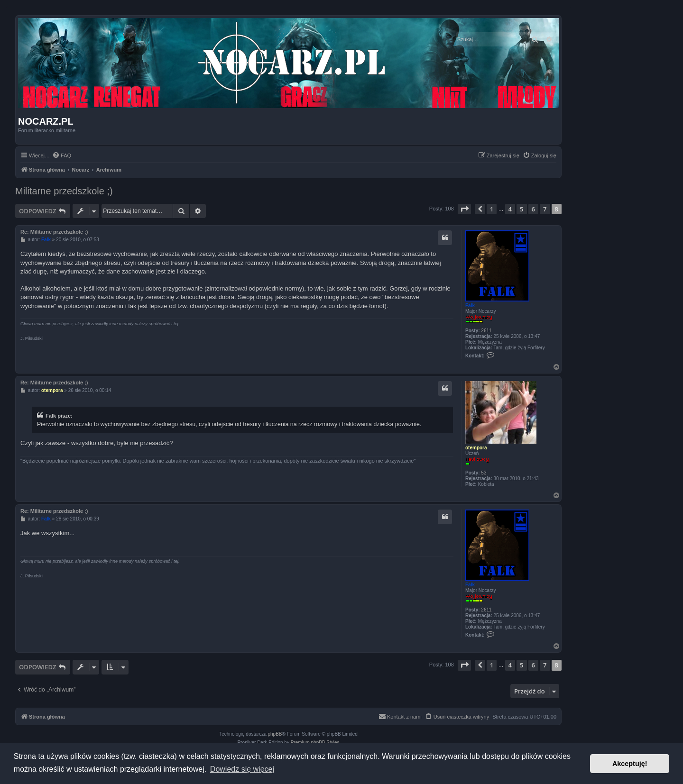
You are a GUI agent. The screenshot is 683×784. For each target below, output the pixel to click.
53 (484, 473)
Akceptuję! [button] (630, 764)
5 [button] (521, 209)
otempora (476, 448)
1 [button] (492, 209)
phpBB (275, 734)
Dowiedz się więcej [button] (242, 769)
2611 (486, 331)
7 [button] (545, 209)
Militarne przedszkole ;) (64, 191)
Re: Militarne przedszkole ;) (54, 232)
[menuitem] (62, 155)
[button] (464, 209)
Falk (470, 305)
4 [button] (510, 209)
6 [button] (533, 209)
